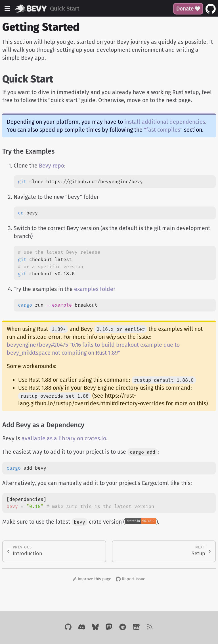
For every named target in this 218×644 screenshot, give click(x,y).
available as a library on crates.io (64, 438)
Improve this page (92, 579)
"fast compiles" (163, 130)
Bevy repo (52, 166)
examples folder (95, 289)
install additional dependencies (165, 122)
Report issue (131, 579)
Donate (188, 9)
